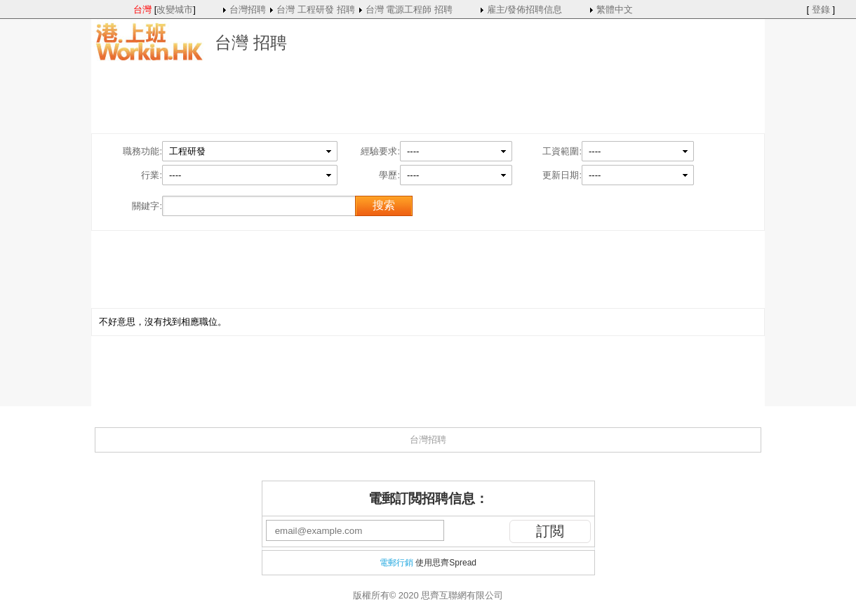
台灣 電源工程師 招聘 (409, 9)
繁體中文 (615, 9)
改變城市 (175, 9)
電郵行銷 (396, 563)
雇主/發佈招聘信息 (525, 9)
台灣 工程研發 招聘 (315, 9)
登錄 (821, 9)
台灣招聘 (248, 9)
